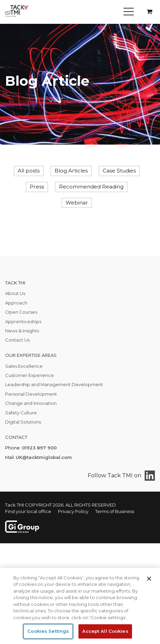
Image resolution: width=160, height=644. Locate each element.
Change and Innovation (31, 403)
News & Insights (22, 331)
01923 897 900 (39, 448)
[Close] (149, 579)
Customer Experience (30, 375)
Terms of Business (115, 511)
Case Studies (119, 171)
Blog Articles (71, 171)
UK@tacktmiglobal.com (44, 457)
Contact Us (17, 340)
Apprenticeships (23, 321)
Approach (16, 303)
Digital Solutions (23, 422)
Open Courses (21, 312)
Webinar (77, 203)
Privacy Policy (73, 511)
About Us (15, 293)
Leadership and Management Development (54, 384)
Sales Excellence (24, 366)
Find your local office (28, 511)
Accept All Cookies (105, 631)
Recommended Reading (91, 187)
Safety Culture (21, 413)
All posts (29, 171)
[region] (80, 606)
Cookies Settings (48, 631)
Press (37, 187)
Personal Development (31, 394)
